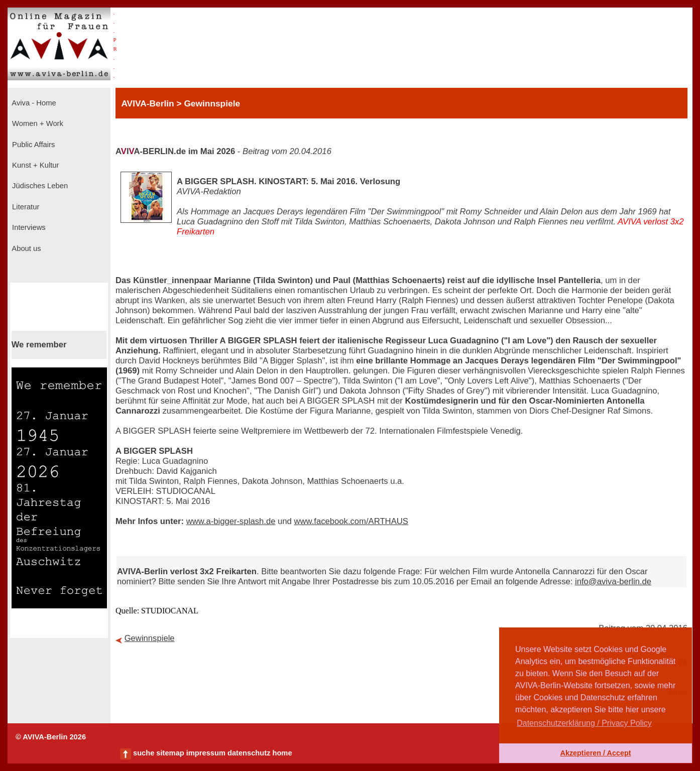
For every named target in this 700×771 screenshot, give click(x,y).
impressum (206, 753)
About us (26, 248)
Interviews (28, 227)
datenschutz (249, 753)
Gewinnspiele (150, 638)
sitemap (170, 753)
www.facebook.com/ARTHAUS (351, 521)
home (282, 753)
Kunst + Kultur (34, 165)
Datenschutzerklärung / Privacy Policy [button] (584, 723)
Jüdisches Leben (39, 186)
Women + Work (37, 123)
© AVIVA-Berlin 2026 (51, 737)
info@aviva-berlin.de (613, 582)
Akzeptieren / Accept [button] (595, 753)
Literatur (25, 207)
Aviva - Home (33, 103)
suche (144, 753)
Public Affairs (32, 145)
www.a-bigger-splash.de (231, 521)
